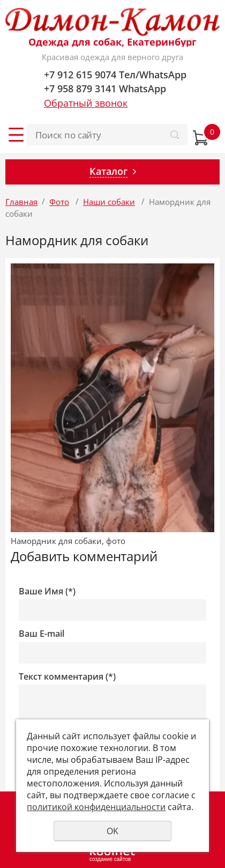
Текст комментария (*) (67, 677)
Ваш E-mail (42, 634)
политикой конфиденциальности (96, 807)
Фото (59, 202)
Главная (21, 202)
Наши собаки (109, 202)
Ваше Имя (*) (47, 591)
